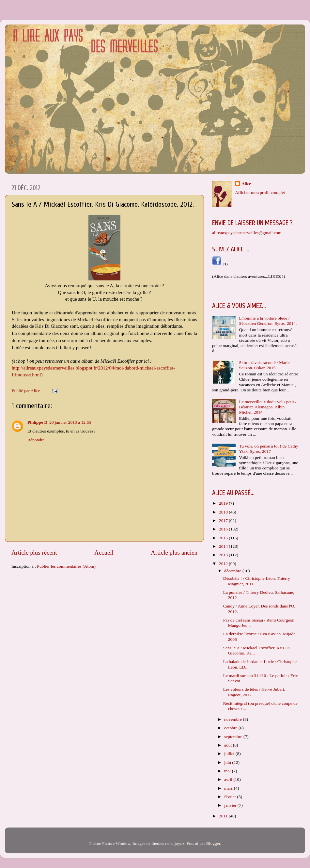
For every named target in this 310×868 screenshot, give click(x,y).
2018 (224, 512)
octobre (231, 728)
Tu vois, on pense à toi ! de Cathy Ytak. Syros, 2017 (268, 449)
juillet (230, 754)
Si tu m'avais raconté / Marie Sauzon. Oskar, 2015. (264, 365)
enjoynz (177, 843)
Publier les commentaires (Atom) (66, 566)
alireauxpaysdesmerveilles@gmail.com (247, 233)
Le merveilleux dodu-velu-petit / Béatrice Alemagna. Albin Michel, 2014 (268, 407)
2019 (224, 503)
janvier (231, 805)
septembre (234, 737)
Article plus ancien (174, 552)
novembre (233, 719)
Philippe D (37, 422)
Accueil (104, 552)
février (231, 797)
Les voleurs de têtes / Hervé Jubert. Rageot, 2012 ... (254, 692)
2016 (224, 529)
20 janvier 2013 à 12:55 (70, 422)
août (229, 745)
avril (229, 779)
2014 (224, 546)
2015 (224, 538)
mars (229, 788)
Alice (246, 184)
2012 (224, 564)
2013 (224, 555)
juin (228, 762)
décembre (233, 571)
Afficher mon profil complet (260, 192)
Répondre (36, 440)
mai (228, 771)
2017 (224, 521)
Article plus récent (34, 552)
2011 (224, 816)
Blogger (213, 843)
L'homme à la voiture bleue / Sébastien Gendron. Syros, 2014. (268, 321)
